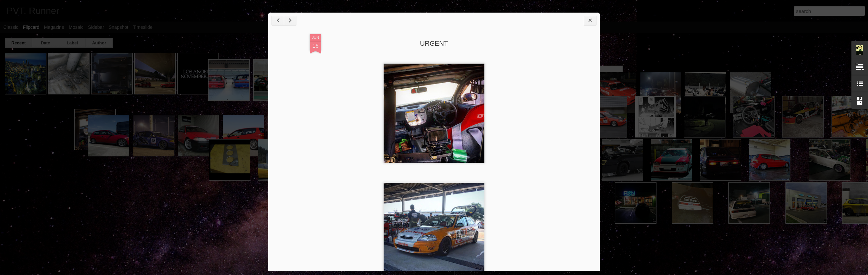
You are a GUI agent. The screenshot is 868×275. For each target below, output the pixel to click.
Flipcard (31, 27)
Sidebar (96, 27)
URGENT (434, 43)
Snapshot (119, 27)
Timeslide (143, 27)
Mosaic (76, 27)
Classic (11, 27)
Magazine (54, 27)
